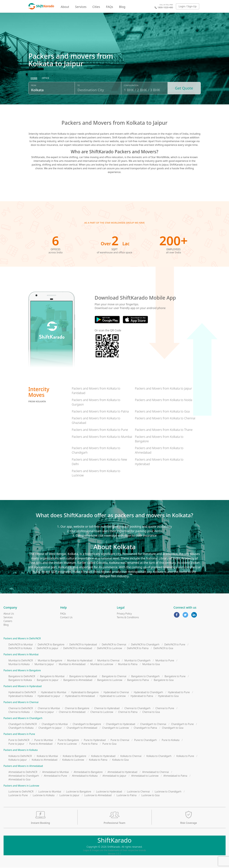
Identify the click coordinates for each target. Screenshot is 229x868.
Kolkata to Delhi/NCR (20, 756)
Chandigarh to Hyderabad (121, 724)
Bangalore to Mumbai (52, 677)
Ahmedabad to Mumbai (56, 772)
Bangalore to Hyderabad (83, 677)
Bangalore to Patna (138, 680)
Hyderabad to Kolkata (21, 696)
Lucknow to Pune (18, 796)
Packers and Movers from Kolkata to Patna (100, 412)
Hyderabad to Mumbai (53, 693)
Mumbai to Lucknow (102, 664)
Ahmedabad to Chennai (155, 772)
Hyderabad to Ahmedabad (80, 696)
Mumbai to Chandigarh (138, 661)
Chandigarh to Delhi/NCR (23, 724)
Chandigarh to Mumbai (55, 724)
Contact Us (66, 618)
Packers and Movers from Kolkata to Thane (164, 430)
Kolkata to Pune (185, 756)
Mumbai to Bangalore (50, 661)
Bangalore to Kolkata (20, 680)
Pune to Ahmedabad (41, 744)
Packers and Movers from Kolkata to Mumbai (102, 437)
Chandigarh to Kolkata (21, 728)
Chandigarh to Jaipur (50, 728)
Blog (122, 7)
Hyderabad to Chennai (116, 693)
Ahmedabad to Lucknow (145, 776)
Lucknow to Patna (126, 796)
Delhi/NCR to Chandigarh (145, 645)
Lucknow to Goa (150, 796)
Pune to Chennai (120, 740)
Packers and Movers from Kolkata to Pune (100, 430)
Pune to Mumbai (44, 740)
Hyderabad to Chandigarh (148, 693)
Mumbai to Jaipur (44, 664)
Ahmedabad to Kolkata (85, 776)
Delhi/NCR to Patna (138, 648)
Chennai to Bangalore (77, 709)
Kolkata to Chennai (131, 756)
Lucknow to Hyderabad (109, 792)
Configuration (131, 86)
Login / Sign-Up (188, 6)
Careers (8, 621)
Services (81, 7)
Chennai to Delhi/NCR (21, 709)
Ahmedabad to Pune (56, 776)
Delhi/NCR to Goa (163, 648)
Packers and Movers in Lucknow (21, 786)
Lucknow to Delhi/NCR (21, 792)
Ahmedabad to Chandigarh (24, 776)
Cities (96, 7)
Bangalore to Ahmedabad (78, 680)
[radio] (34, 79)
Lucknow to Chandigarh (168, 792)
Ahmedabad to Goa (19, 780)
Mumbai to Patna (128, 664)
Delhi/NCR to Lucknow (110, 648)
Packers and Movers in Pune (19, 734)
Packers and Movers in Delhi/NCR (22, 639)
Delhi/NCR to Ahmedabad (78, 648)
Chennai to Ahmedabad (72, 712)
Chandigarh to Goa (173, 728)
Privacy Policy (124, 614)
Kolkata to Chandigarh (159, 756)
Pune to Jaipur (16, 744)
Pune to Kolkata (171, 740)
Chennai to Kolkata (19, 712)
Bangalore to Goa (164, 680)
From (34, 86)
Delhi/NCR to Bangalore (51, 645)
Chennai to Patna (128, 712)
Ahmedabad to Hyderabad (122, 772)
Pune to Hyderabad (95, 740)
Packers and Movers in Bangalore (22, 671)
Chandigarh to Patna (145, 728)
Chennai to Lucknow (102, 712)
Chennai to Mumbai (49, 709)
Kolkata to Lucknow (73, 760)
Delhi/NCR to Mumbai (21, 645)
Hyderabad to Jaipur (49, 696)
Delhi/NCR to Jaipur (48, 648)
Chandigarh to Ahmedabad (82, 728)
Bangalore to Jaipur (48, 680)
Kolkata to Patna (98, 760)
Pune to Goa (109, 744)
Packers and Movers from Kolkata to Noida (164, 400)
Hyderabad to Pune (179, 693)
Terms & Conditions (128, 618)
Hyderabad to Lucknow (113, 696)
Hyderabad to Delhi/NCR (22, 693)
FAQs (109, 7)
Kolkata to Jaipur (18, 760)
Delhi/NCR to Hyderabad (83, 645)
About (65, 7)
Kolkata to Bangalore (75, 756)
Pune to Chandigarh (145, 740)
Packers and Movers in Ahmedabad (23, 766)
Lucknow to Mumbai (50, 792)
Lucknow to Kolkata (44, 796)
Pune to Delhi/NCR (19, 740)
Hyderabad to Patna (142, 696)
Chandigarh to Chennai (153, 724)
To (78, 86)
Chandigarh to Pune (182, 724)
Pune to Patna (90, 744)
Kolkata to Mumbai (47, 756)
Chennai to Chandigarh (138, 709)
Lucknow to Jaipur (69, 796)
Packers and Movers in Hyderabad (23, 687)
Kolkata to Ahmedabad (44, 760)
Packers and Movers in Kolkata (21, 750)
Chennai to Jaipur (44, 712)
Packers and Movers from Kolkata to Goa (162, 412)
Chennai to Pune (165, 709)
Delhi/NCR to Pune (175, 645)
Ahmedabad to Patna (175, 776)
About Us (9, 614)
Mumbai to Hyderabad (80, 661)
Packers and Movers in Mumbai (21, 655)
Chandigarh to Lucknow (116, 728)
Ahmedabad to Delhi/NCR (23, 772)
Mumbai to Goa (151, 664)
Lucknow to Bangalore (79, 792)
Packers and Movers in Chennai (21, 703)
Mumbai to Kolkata (19, 664)
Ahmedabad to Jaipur (114, 776)
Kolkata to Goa (120, 760)
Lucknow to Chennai (138, 792)
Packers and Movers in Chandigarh (23, 719)
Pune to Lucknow (67, 744)
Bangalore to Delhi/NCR (22, 677)
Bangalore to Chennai (114, 677)
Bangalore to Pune (175, 677)
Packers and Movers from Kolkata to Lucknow (96, 473)
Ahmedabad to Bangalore (88, 772)
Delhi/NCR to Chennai (114, 645)
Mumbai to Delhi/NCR (21, 661)
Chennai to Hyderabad (107, 709)
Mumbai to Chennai (108, 661)
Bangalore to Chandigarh (145, 677)
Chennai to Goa (151, 712)
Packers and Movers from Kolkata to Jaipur (163, 389)
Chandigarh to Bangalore (87, 724)
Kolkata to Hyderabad (103, 756)
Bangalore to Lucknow (110, 680)
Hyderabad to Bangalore (85, 693)
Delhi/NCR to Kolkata (20, 648)
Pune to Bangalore (68, 740)
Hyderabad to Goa (168, 696)
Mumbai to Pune (165, 661)
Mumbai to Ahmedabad (72, 664)
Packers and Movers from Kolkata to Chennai (165, 418)
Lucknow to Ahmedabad (98, 796)
